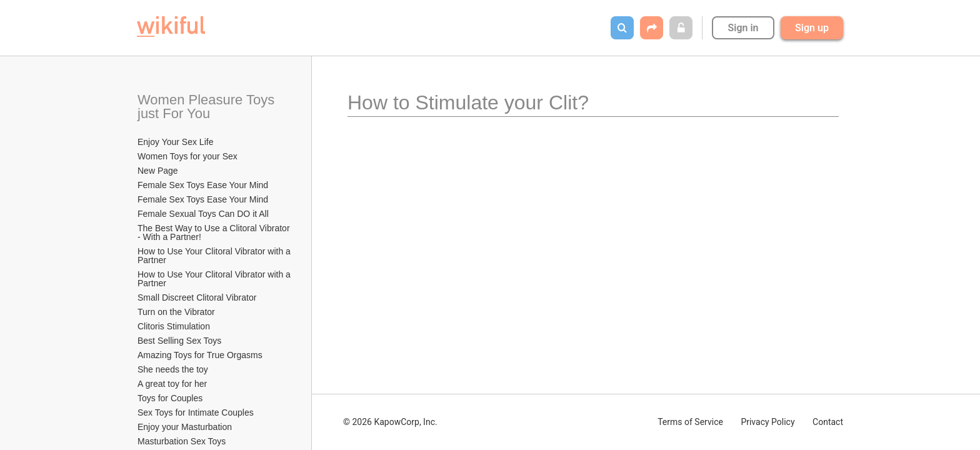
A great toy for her (172, 384)
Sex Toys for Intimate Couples (196, 412)
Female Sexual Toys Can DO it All (203, 214)
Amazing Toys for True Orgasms (200, 355)
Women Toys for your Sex (187, 156)
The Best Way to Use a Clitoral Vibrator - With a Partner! (215, 232)
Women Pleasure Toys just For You (208, 107)
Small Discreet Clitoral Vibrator (197, 297)
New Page (158, 171)
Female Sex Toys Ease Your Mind (203, 185)
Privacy (767, 422)
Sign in (743, 28)
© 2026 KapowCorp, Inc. (390, 422)
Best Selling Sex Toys (179, 341)
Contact (828, 422)
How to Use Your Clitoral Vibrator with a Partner (215, 256)
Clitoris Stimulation (174, 326)
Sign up (812, 28)
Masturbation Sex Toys (182, 441)
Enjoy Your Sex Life (175, 142)
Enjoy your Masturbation (185, 427)
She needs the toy (173, 369)
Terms (690, 422)
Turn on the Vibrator (176, 312)
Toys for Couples (170, 398)
